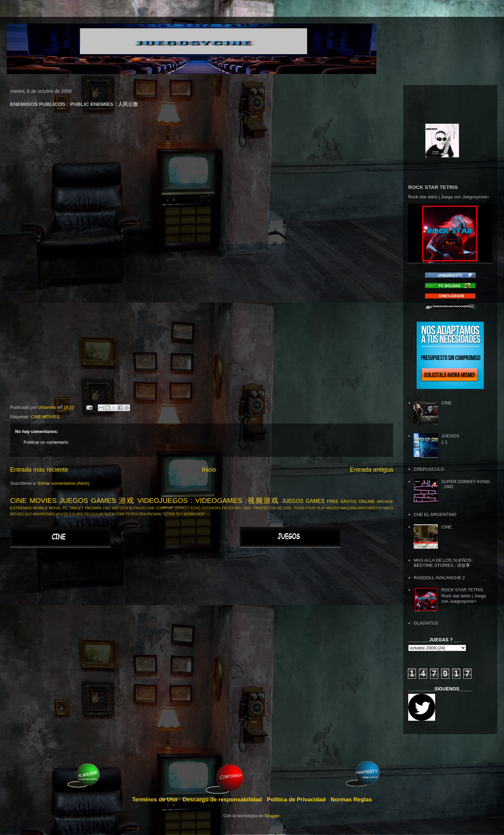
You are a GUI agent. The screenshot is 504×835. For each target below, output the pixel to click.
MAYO (388, 508)
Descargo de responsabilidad (223, 800)
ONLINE (367, 501)
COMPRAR (164, 508)
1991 (115, 508)
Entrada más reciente (39, 470)
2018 (124, 508)
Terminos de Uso (156, 800)
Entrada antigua (372, 470)
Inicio (209, 470)
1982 (106, 508)
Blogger (272, 816)
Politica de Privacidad (297, 800)
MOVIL (55, 508)
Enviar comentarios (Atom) (64, 483)
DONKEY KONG (188, 508)
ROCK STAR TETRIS (121, 514)
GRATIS (348, 501)
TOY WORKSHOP (190, 514)
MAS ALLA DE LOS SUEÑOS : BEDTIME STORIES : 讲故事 (444, 563)
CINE (150, 508)
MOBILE (40, 508)
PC (65, 508)
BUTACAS (137, 508)
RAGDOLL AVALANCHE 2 (439, 578)
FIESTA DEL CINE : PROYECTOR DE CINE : (258, 508)
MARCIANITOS (370, 508)
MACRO (333, 508)
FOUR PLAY (316, 508)
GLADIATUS (426, 623)
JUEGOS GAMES (303, 501)
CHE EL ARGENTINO (435, 514)
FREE (333, 501)
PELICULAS (94, 514)
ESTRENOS (21, 508)
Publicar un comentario (46, 442)
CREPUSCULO (429, 469)
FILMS (300, 508)
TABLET (76, 508)
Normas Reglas (351, 800)
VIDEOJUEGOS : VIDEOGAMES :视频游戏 (208, 500)
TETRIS (169, 514)
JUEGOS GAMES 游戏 (97, 500)
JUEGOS (450, 436)
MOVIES (17, 514)
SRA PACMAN (150, 514)
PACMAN (93, 508)
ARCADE (385, 501)
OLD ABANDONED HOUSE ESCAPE (54, 514)
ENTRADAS (211, 508)
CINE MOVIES (45, 417)
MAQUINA (349, 508)
